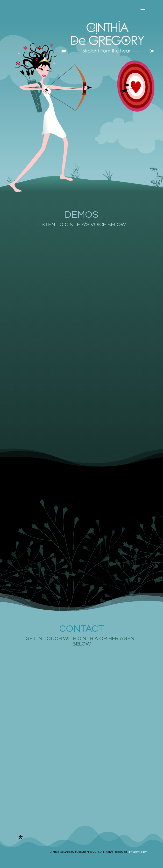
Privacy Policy (138, 852)
